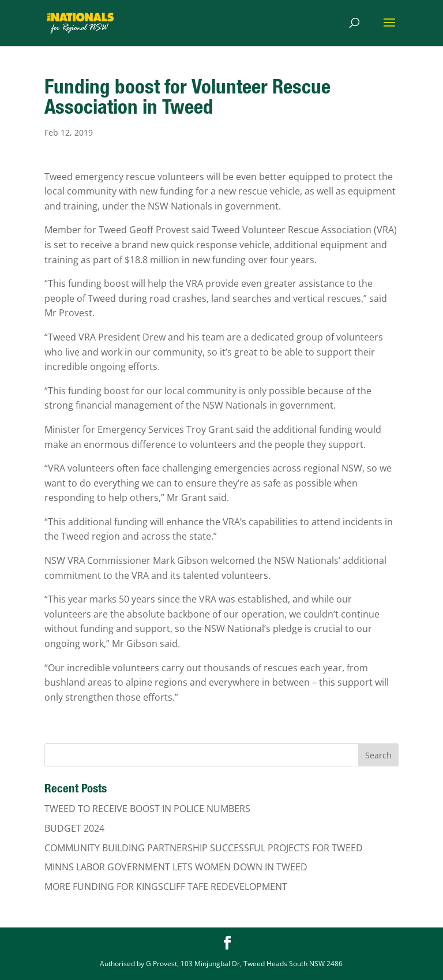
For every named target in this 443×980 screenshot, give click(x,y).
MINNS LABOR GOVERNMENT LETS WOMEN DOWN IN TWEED (176, 867)
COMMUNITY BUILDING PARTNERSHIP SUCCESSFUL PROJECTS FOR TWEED (204, 848)
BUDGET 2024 (74, 828)
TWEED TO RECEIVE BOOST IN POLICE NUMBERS (147, 809)
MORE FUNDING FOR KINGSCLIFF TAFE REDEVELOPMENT (166, 887)
